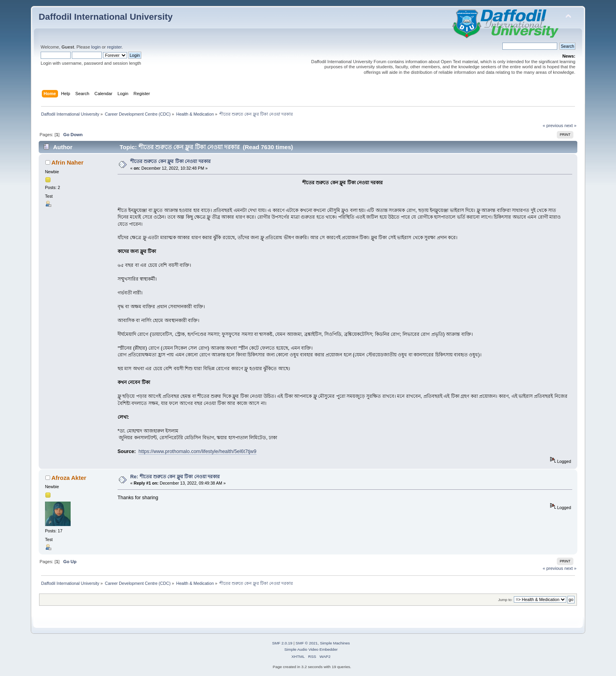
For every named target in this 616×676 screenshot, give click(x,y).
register (114, 47)
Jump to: (505, 600)
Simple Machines (335, 643)
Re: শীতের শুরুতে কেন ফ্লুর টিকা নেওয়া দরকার (175, 477)
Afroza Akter (69, 478)
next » (570, 125)
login (96, 47)
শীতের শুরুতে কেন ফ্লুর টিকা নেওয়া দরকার (170, 161)
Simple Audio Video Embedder (311, 649)
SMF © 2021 (307, 643)
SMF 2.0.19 (282, 643)
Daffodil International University (106, 17)
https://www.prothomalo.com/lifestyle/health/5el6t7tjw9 (198, 451)
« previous (553, 125)
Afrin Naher (67, 162)
